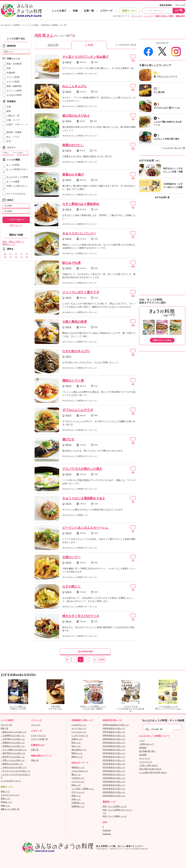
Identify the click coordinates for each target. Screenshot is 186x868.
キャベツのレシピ (79, 728)
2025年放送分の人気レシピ (114, 796)
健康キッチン (129, 11)
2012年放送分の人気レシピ (114, 750)
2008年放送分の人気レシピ (114, 735)
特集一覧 (35, 760)
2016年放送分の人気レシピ (114, 764)
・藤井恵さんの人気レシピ (12, 764)
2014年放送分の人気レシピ (114, 757)
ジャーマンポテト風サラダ (81, 292)
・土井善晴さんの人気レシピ (13, 735)
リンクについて (146, 762)
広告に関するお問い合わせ (150, 769)
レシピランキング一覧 (174, 148)
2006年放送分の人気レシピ (114, 728)
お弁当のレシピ (78, 778)
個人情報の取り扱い (147, 751)
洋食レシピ (76, 799)
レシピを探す (59, 11)
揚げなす (68, 439)
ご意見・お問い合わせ (148, 765)
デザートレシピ (78, 792)
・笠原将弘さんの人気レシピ (13, 746)
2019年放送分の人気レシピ (114, 774)
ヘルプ (142, 741)
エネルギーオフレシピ (10, 795)
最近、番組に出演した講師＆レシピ (13, 243)
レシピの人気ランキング (11, 781)
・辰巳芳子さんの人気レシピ (13, 757)
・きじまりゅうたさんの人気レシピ (16, 771)
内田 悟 (68, 62)
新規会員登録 (166, 5)
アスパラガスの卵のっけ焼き (82, 469)
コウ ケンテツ (137, 16)
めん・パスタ (11, 137)
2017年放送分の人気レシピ (114, 767)
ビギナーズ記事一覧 (39, 739)
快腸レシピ (5, 806)
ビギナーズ (106, 11)
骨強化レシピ (6, 802)
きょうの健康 (11, 182)
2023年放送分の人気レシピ (114, 789)
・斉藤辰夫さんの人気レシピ (13, 743)
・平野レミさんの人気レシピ (13, 760)
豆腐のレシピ (77, 739)
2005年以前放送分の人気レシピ (116, 725)
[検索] (162, 729)
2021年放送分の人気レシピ (114, 782)
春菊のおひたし (73, 145)
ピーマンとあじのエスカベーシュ (85, 528)
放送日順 (53, 45)
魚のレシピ (76, 746)
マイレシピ (180, 5)
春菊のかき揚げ (73, 174)
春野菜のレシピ (78, 767)
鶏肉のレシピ (77, 753)
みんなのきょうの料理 (15, 177)
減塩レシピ (5, 791)
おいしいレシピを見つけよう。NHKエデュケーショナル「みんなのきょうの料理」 (22, 10)
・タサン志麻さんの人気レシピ (14, 750)
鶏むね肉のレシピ (79, 750)
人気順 (89, 45)
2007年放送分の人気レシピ (114, 732)
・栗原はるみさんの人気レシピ (14, 732)
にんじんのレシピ (79, 732)
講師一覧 (4, 728)
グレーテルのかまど (14, 194)
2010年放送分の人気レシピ (114, 743)
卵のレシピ (76, 743)
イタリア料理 (11, 82)
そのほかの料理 (12, 95)
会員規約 (143, 748)
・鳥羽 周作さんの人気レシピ (13, 753)
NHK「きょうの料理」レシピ (115, 806)
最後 (102, 660)
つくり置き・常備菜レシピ (83, 789)
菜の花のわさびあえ (76, 116)
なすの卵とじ (71, 586)
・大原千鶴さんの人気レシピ (13, 739)
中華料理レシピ (78, 803)
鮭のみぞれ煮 (71, 263)
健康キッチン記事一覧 (10, 809)
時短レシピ (76, 785)
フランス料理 (11, 77)
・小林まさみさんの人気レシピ (14, 767)
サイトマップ (145, 758)
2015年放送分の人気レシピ (114, 760)
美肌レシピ (5, 799)
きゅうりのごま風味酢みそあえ (84, 498)
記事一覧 (89, 11)
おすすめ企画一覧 (162, 197)
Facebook (107, 830)
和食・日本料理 (12, 64)
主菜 (7, 107)
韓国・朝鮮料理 (12, 86)
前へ (68, 660)
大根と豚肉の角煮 (75, 322)
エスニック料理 (12, 91)
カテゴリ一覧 (6, 725)
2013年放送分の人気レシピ (114, 753)
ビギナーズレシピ (38, 735)
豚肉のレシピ (77, 757)
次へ (96, 660)
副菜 (7, 111)
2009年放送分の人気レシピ (114, 739)
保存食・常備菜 (12, 132)
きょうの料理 (11, 165)
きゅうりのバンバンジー (79, 233)
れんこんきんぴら (75, 86)
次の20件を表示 (85, 652)
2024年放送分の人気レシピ (114, 792)
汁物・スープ (11, 120)
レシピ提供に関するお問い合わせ (153, 772)
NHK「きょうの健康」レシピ (115, 816)
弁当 (7, 141)
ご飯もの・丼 (11, 116)
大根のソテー (71, 557)
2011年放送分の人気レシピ (114, 746)
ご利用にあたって (146, 744)
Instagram (107, 834)
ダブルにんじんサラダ (78, 410)
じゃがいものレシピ (80, 735)
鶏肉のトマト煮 (73, 380)
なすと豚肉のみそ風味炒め (81, 204)
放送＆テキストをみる (162, 340)
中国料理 (9, 73)
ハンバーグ (148, 16)
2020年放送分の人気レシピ (114, 778)
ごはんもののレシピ (80, 771)
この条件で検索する (16, 220)
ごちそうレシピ (78, 782)
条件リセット (16, 225)
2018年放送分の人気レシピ (114, 771)
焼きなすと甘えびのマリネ (81, 616)
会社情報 (143, 755)
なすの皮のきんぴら (76, 351)
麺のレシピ (76, 774)
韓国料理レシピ (78, 806)
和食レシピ (76, 796)
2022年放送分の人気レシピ (114, 785)
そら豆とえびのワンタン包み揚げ (85, 57)
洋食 (7, 68)
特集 (75, 11)
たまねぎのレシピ (79, 725)
